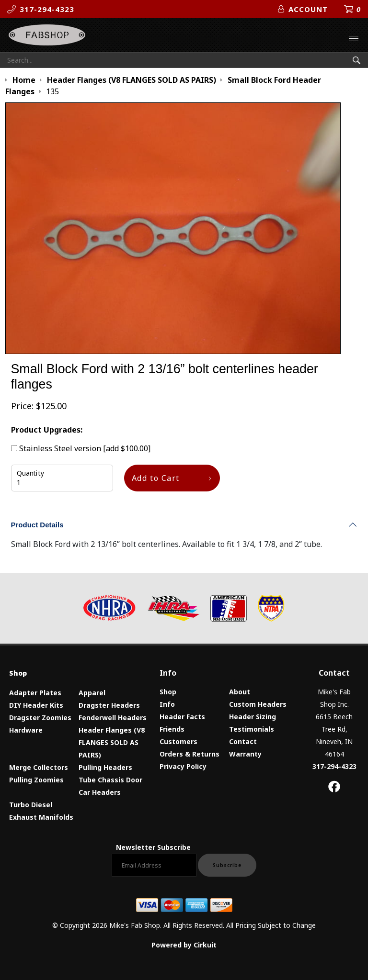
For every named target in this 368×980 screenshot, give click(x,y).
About (240, 692)
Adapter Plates (35, 693)
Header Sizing (253, 717)
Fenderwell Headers (113, 718)
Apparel (92, 693)
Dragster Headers (109, 705)
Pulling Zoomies (36, 780)
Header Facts (182, 717)
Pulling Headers (105, 767)
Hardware (26, 730)
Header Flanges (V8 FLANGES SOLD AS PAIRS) (112, 742)
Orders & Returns (190, 754)
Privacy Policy (183, 766)
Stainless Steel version (81, 448)
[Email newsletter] (154, 865)
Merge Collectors (39, 767)
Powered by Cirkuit (184, 945)
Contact (243, 741)
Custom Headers (258, 704)
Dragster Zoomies (40, 718)
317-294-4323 (334, 766)
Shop (168, 692)
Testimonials (252, 729)
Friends (172, 729)
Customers (178, 741)
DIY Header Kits (36, 705)
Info (167, 704)
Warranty (245, 754)
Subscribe (227, 865)
